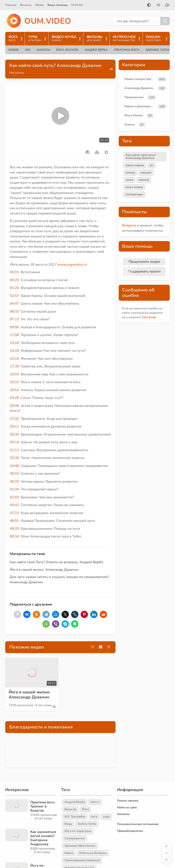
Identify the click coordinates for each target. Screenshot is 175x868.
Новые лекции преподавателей (140, 79)
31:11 (14, 450)
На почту (17, 73)
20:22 (14, 382)
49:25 (14, 529)
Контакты (123, 814)
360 (27, 50)
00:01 (14, 272)
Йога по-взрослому (78, 831)
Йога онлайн (67, 50)
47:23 (14, 513)
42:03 (14, 497)
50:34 (14, 536)
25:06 (14, 406)
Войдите (129, 225)
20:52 (14, 390)
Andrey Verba (87, 824)
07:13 (14, 319)
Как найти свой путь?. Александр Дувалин (141, 157)
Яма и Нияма (134, 115)
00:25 (14, 280)
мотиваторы (134, 194)
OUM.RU (77, 5)
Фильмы (26, 5)
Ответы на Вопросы (93, 853)
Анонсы (43, 50)
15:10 (14, 359)
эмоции (146, 173)
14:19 (14, 351)
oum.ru (95, 802)
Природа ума (134, 97)
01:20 (14, 288)
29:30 (14, 434)
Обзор (39, 5)
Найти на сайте (127, 807)
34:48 (14, 466)
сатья (129, 180)
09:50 (14, 327)
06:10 (14, 311)
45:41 (14, 505)
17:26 (14, 366)
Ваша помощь (58, 5)
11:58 (14, 335)
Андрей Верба (96, 50)
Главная (11, 5)
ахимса (144, 180)
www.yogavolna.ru (72, 265)
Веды (68, 824)
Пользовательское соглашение (138, 824)
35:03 (14, 473)
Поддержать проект (144, 271)
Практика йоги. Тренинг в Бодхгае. (43, 806)
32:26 (14, 458)
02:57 (14, 296)
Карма (69, 853)
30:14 (14, 442)
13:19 (14, 343)
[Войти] (158, 5)
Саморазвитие (75, 838)
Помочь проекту (128, 801)
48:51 (14, 521)
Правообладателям (130, 831)
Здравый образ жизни (80, 846)
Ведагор (70, 809)
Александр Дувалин (139, 88)
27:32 (14, 419)
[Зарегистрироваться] (167, 5)
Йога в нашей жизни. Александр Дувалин (44, 570)
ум (152, 165)
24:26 (14, 398)
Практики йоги (127, 50)
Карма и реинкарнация (140, 106)
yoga (106, 817)
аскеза (130, 173)
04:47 (14, 303)
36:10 (14, 481)
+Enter (149, 317)
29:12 (14, 426)
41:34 (14, 489)
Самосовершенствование (82, 860)
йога (94, 817)
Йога (85, 809)
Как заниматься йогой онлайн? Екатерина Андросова (43, 838)
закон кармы (135, 165)
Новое (13, 50)
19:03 (14, 374)
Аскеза (129, 125)
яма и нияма (134, 187)
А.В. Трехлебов (75, 817)
